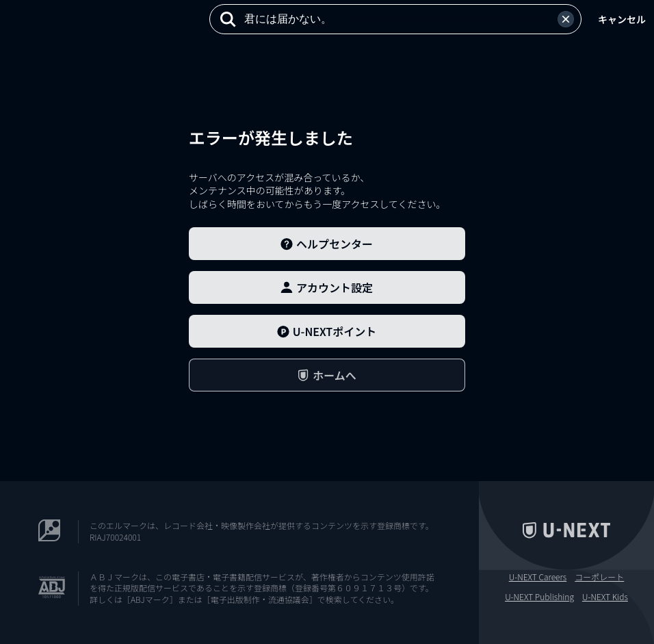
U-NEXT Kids (605, 597)
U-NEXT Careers (538, 577)
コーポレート (599, 577)
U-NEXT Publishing (539, 597)
